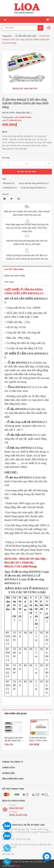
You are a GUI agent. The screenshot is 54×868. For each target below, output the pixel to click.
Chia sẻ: (5, 194)
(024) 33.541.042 (18, 815)
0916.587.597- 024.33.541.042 (16, 839)
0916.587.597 (16, 808)
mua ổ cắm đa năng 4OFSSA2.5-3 (34, 183)
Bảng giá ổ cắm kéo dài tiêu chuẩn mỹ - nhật (13, 740)
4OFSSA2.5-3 (9, 183)
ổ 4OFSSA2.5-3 (10, 188)
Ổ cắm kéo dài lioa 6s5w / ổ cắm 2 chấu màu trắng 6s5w (39, 740)
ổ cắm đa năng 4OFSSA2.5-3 (33, 188)
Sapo (18, 866)
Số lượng (6, 158)
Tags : (5, 179)
